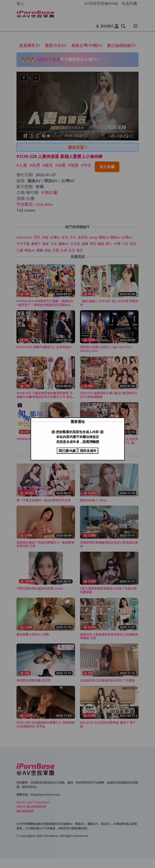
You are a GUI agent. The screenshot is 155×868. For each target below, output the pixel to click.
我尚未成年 (88, 451)
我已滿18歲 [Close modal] (67, 451)
